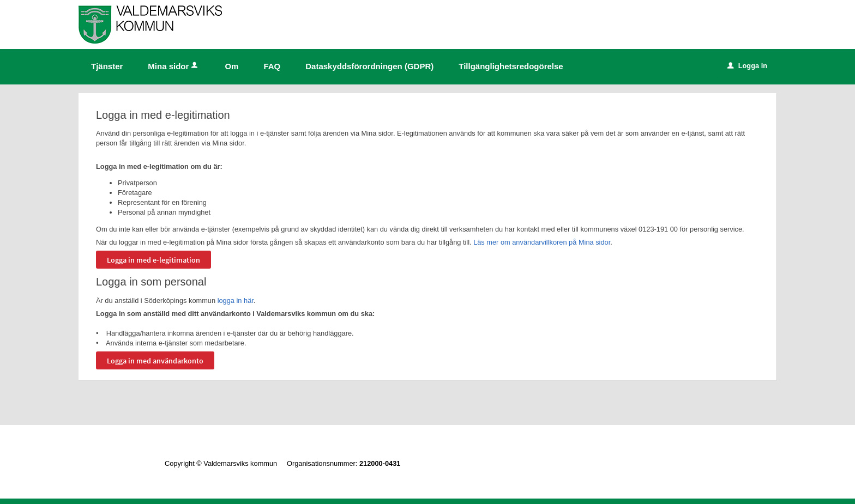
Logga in (747, 66)
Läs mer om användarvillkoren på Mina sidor (542, 242)
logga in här (236, 300)
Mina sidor (174, 66)
